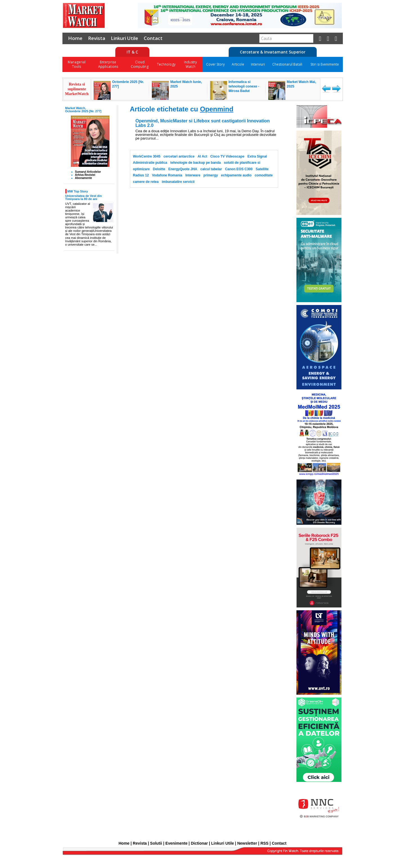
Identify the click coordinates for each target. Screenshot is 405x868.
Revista (97, 38)
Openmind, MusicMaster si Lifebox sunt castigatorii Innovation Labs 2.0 (203, 123)
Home (75, 38)
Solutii (156, 843)
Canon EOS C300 (239, 169)
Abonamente (84, 178)
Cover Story (215, 64)
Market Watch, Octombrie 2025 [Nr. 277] (83, 110)
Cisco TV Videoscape (227, 156)
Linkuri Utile (124, 38)
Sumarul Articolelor (88, 172)
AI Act (202, 156)
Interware (193, 175)
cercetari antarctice (179, 156)
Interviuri (258, 64)
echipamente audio (236, 175)
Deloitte (159, 169)
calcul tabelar (211, 169)
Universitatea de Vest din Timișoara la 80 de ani (84, 197)
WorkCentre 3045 (147, 156)
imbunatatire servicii (178, 182)
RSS (265, 843)
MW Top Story (78, 191)
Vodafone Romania (167, 175)
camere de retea (146, 182)
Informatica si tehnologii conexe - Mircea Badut (244, 86)
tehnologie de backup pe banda (196, 163)
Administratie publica (150, 163)
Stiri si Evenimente (325, 64)
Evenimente (176, 843)
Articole (238, 64)
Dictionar (199, 843)
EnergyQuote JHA (183, 169)
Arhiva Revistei (85, 175)
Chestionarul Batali (287, 64)
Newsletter (247, 843)
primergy (211, 175)
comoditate (264, 175)
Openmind (217, 109)
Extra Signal (257, 156)
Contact (153, 38)
